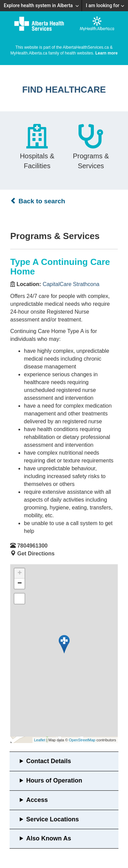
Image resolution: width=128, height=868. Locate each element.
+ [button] (20, 573)
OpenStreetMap (82, 740)
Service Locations (53, 819)
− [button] (20, 584)
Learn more (106, 53)
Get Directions (36, 554)
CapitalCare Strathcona (71, 284)
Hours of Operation (54, 780)
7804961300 (32, 546)
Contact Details (49, 761)
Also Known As (49, 838)
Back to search (38, 201)
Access (37, 800)
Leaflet (40, 740)
